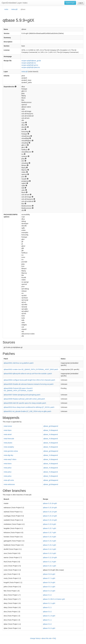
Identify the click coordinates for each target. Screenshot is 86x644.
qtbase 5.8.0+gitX (49, 574)
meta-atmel (8, 434)
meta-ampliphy (9, 447)
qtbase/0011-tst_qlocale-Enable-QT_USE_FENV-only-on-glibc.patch (27, 411)
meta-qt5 (14, 9)
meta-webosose (9, 484)
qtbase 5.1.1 (47, 620)
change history (35, 638)
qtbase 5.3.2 (47, 595)
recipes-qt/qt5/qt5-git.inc (30, 65)
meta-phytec (8, 443)
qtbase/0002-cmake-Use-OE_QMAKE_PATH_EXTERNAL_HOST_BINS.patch (31, 369)
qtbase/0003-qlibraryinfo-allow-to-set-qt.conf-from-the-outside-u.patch (28, 374)
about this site (46, 638)
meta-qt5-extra (9, 480)
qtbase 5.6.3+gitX (49, 582)
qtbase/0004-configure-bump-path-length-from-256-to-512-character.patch (29, 380)
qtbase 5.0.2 (47, 612)
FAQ (54, 638)
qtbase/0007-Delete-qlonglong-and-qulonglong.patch (22, 395)
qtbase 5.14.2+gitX (50, 549)
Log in (81, 3)
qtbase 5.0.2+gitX (49, 628)
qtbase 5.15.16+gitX (50, 503)
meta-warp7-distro (10, 459)
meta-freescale (9, 439)
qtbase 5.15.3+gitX (50, 537)
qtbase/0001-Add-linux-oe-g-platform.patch (19, 363)
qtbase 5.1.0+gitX (49, 616)
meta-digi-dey (8, 455)
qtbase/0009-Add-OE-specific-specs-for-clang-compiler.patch (25, 403)
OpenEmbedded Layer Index (15, 3)
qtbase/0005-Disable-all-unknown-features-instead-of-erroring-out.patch (29, 384)
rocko (6, 9)
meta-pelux (8, 468)
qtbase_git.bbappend (51, 426)
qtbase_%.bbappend (51, 430)
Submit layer (70, 3)
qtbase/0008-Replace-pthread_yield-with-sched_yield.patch (24, 399)
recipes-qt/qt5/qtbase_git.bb (31, 61)
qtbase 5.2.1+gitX (49, 603)
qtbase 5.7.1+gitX (49, 578)
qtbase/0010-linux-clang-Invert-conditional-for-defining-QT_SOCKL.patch (29, 407)
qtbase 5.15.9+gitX (50, 524)
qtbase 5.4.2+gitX (49, 591)
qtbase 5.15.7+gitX (50, 528)
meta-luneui (8, 426)
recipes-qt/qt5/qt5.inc (29, 63)
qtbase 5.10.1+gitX (50, 566)
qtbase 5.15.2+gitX (50, 541)
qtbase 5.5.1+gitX (49, 587)
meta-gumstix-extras (11, 451)
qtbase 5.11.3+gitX (50, 562)
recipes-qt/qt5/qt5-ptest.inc (31, 67)
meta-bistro (8, 464)
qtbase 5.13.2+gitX (50, 553)
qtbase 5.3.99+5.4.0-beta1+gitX (54, 599)
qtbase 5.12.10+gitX (50, 557)
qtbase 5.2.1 (47, 607)
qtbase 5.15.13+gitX (50, 512)
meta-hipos (8, 430)
